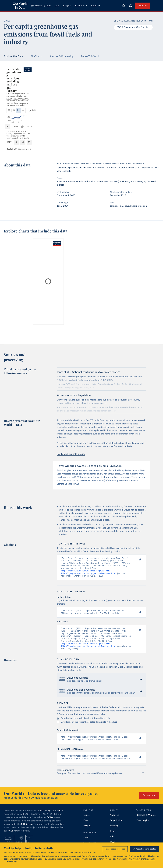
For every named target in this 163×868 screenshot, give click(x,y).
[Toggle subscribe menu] (131, 6)
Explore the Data (13, 56)
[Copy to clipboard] (137, 560)
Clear (153, 92)
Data (57, 6)
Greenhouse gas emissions (70, 168)
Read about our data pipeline (72, 454)
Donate (143, 6)
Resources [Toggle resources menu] (81, 6)
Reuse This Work (90, 56)
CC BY (58, 148)
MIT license (27, 831)
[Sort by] (136, 85)
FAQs (11, 838)
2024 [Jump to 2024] (114, 136)
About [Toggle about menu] (96, 6)
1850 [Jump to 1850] (17, 136)
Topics (86, 822)
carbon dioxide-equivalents (134, 168)
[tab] (13, 88)
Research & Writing (146, 822)
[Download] (102, 147)
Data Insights (143, 828)
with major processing (132, 182)
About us (115, 822)
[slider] (24, 136)
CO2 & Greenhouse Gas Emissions (133, 27)
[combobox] (124, 6)
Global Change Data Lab (49, 818)
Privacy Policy (134, 859)
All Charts (36, 56)
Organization (116, 828)
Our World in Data (20, 6)
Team (113, 839)
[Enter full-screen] (115, 147)
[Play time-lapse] (9, 136)
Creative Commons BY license (91, 528)
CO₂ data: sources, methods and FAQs (99, 154)
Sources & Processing (61, 56)
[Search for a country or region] (140, 78)
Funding (114, 833)
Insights (67, 6)
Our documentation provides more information (104, 717)
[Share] (109, 147)
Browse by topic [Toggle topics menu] (41, 6)
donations (46, 853)
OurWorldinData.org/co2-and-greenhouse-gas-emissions (30, 148)
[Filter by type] (140, 105)
